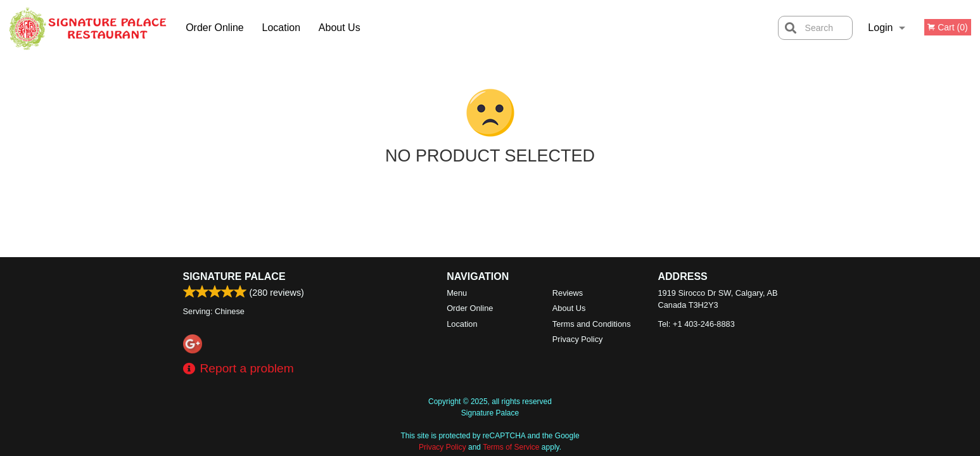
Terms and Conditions (592, 324)
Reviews (568, 293)
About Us (340, 28)
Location (282, 28)
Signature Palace (234, 276)
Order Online (215, 28)
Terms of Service (511, 447)
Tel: (697, 324)
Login (880, 28)
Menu (457, 293)
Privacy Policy (578, 339)
